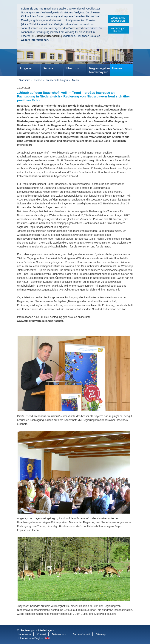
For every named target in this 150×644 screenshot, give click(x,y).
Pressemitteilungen (57, 80)
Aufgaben (26, 68)
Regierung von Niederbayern (37, 630)
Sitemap (101, 634)
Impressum (24, 634)
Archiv (75, 80)
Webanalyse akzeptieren (118, 19)
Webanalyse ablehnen (118, 30)
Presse (117, 68)
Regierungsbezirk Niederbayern (99, 70)
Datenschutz (59, 634)
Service (48, 68)
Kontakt (41, 634)
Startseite (25, 80)
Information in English (31, 638)
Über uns (72, 68)
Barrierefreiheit (81, 634)
